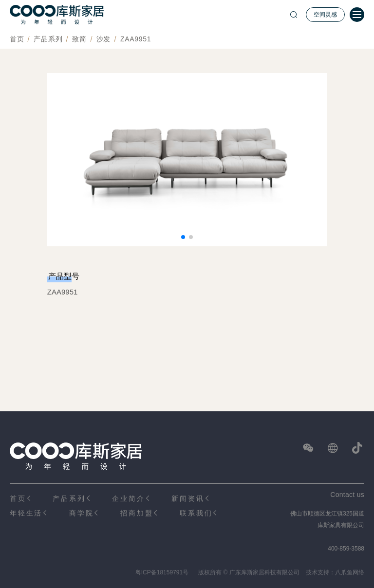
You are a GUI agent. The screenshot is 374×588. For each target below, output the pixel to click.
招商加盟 (137, 513)
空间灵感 (325, 15)
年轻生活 (26, 513)
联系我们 (196, 513)
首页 (17, 39)
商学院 (81, 513)
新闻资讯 (188, 498)
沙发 (103, 39)
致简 (79, 39)
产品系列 (48, 39)
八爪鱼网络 (350, 572)
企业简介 (128, 498)
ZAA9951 (136, 39)
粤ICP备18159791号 (162, 572)
